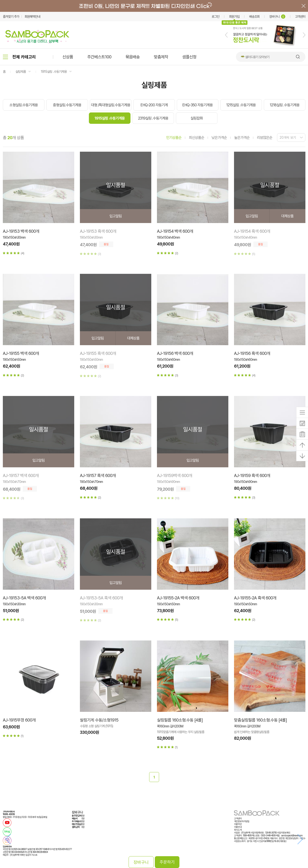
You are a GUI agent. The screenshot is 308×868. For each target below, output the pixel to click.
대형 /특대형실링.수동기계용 (111, 105)
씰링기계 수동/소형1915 (99, 720)
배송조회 (254, 17)
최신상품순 (197, 138)
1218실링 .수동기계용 (285, 105)
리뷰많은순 (265, 138)
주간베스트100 (99, 57)
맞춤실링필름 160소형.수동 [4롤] (260, 720)
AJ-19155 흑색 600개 (98, 353)
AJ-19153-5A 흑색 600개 (101, 598)
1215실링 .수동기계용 (241, 105)
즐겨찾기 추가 (11, 17)
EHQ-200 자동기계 (154, 105)
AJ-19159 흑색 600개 (252, 475)
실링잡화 (197, 118)
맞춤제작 (161, 57)
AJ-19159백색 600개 (175, 475)
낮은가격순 (219, 138)
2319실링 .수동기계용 (153, 118)
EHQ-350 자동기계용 (197, 105)
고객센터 (300, 17)
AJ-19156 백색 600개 (175, 353)
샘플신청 (189, 57)
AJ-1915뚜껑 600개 (19, 720)
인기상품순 (174, 138)
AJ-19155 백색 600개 (21, 353)
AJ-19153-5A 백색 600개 (24, 598)
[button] (226, 35)
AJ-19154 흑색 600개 (252, 231)
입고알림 (116, 216)
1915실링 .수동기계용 (54, 72)
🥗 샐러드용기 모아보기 (255, 57)
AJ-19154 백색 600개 (175, 231)
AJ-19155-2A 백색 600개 (178, 598)
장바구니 (277, 17)
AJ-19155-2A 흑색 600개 (255, 598)
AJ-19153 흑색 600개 (98, 231)
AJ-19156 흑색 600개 (252, 353)
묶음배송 (133, 57)
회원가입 (234, 17)
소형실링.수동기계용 (24, 105)
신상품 (68, 57)
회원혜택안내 (32, 17)
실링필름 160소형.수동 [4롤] (180, 720)
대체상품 (287, 216)
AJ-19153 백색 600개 (21, 231)
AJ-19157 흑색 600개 (98, 475)
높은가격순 (242, 138)
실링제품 (21, 72)
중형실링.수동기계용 (67, 105)
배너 (154, 6)
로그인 (215, 17)
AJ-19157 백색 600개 (21, 475)
